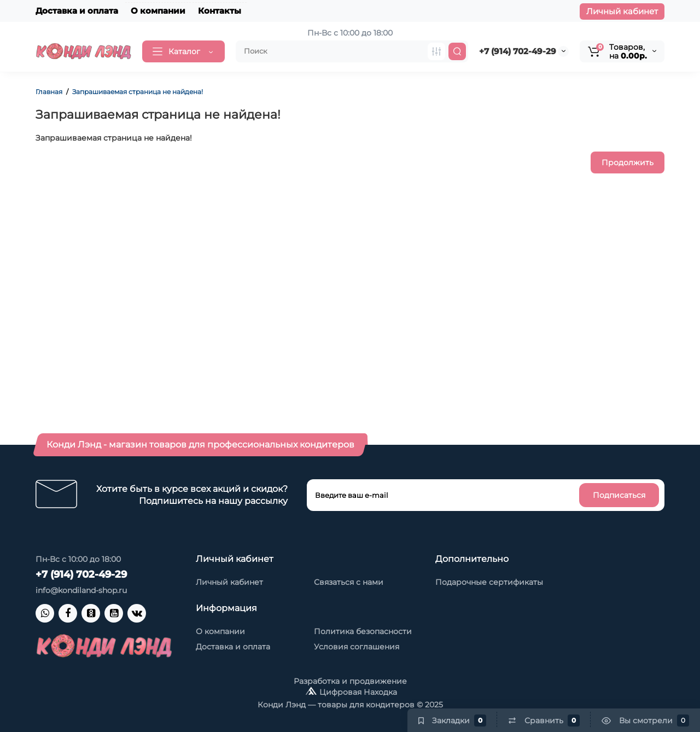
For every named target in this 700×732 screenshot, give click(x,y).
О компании (158, 11)
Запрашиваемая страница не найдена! (138, 92)
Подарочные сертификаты (489, 582)
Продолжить (628, 162)
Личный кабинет (622, 11)
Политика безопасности (363, 631)
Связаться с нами (349, 582)
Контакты (220, 11)
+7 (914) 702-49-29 (518, 51)
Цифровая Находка (358, 692)
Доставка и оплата (77, 11)
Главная (49, 92)
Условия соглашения (357, 647)
